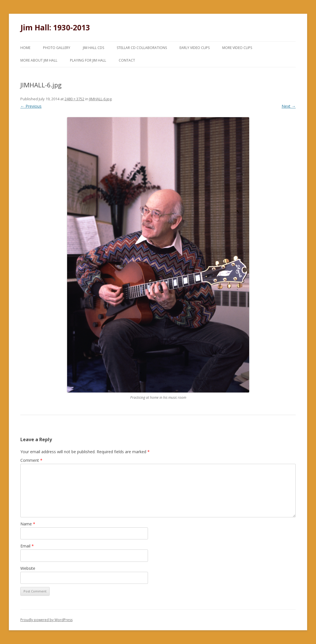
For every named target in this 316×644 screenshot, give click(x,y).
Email (27, 546)
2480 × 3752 (74, 99)
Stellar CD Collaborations (142, 48)
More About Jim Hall (39, 60)
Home (25, 48)
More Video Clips (237, 48)
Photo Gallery (57, 48)
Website (28, 568)
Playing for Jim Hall (88, 60)
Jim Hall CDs (93, 48)
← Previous (31, 106)
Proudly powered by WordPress (46, 620)
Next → (289, 106)
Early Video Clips (195, 48)
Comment (31, 460)
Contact (127, 60)
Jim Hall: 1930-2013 (55, 28)
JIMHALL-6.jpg (100, 99)
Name (28, 524)
